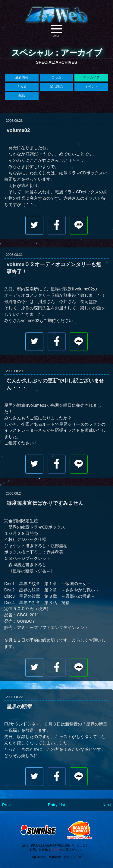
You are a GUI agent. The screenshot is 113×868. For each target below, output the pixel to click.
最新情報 (22, 77)
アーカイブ (91, 77)
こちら (55, 849)
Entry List (56, 805)
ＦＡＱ (22, 87)
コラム (56, 77)
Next (107, 805)
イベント (91, 87)
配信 (22, 96)
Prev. (7, 805)
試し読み (56, 87)
